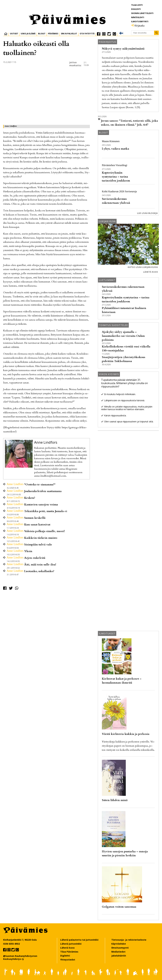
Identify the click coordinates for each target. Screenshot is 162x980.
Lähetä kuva (151, 272)
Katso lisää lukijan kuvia (143, 267)
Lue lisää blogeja (147, 213)
